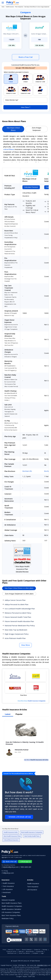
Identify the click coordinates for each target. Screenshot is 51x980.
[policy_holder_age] (25, 100)
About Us (11, 950)
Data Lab (21, 951)
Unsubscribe (40, 951)
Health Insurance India (11, 832)
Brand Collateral (27, 950)
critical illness (9, 149)
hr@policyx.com (8, 873)
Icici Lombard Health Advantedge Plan (20, 609)
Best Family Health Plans (32, 836)
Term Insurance (33, 887)
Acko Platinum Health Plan (15, 638)
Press (4, 950)
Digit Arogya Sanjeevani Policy (17, 634)
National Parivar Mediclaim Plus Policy (20, 626)
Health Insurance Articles (39, 760)
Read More (23, 695)
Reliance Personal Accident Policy (18, 613)
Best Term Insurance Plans (11, 915)
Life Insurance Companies (11, 912)
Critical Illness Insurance (11, 840)
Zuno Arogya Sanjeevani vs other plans (19, 594)
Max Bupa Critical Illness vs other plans (19, 588)
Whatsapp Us (25, 862)
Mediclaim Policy (8, 918)
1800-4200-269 (26, 867)
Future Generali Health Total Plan (18, 617)
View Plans (25, 107)
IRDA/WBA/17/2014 (42, 965)
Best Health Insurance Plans (12, 836)
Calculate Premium (31, 187)
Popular (19, 714)
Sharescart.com (12, 953)
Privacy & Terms (11, 951)
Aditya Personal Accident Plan (17, 604)
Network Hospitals (8, 900)
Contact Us (37, 950)
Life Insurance (32, 890)
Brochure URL (27, 471)
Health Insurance (33, 883)
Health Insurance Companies (37, 701)
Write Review (30, 951)
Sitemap (45, 950)
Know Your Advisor (24, 953)
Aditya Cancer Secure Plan (15, 600)
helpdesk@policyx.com (10, 867)
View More (25, 645)
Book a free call (10, 862)
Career (18, 950)
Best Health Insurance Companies (32, 832)
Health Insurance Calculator (11, 909)
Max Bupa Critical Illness (13, 129)
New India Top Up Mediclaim (16, 630)
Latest (8, 714)
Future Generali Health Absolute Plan (19, 621)
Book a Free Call (26, 57)
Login (42, 953)
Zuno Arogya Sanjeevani (36, 129)
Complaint (35, 953)
